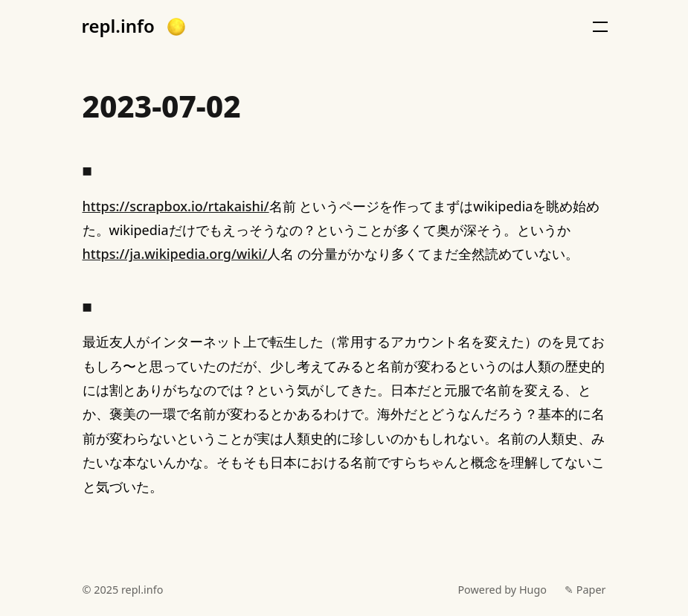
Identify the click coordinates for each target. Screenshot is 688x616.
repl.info (118, 26)
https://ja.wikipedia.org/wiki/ (175, 254)
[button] (176, 27)
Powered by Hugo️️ (502, 590)
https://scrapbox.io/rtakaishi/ (176, 206)
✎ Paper (585, 590)
